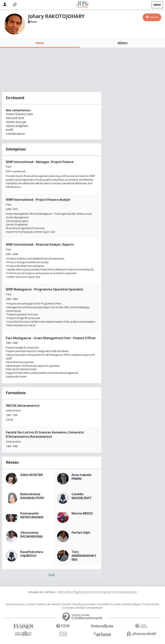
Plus (52, 575)
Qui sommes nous (15, 604)
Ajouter (154, 17)
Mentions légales (132, 604)
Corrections (69, 608)
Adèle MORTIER (32, 475)
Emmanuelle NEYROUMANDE (32, 515)
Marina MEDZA (82, 513)
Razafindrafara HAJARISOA (32, 554)
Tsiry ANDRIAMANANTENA (84, 556)
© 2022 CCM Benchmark (90, 608)
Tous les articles (151, 604)
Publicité (41, 604)
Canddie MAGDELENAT (82, 496)
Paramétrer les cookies (110, 604)
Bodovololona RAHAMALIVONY (32, 496)
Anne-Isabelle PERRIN (82, 477)
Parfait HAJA (81, 533)
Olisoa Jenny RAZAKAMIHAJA (32, 534)
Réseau (122, 43)
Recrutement (54, 604)
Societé (67, 604)
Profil (40, 43)
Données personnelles (84, 604)
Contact (31, 604)
